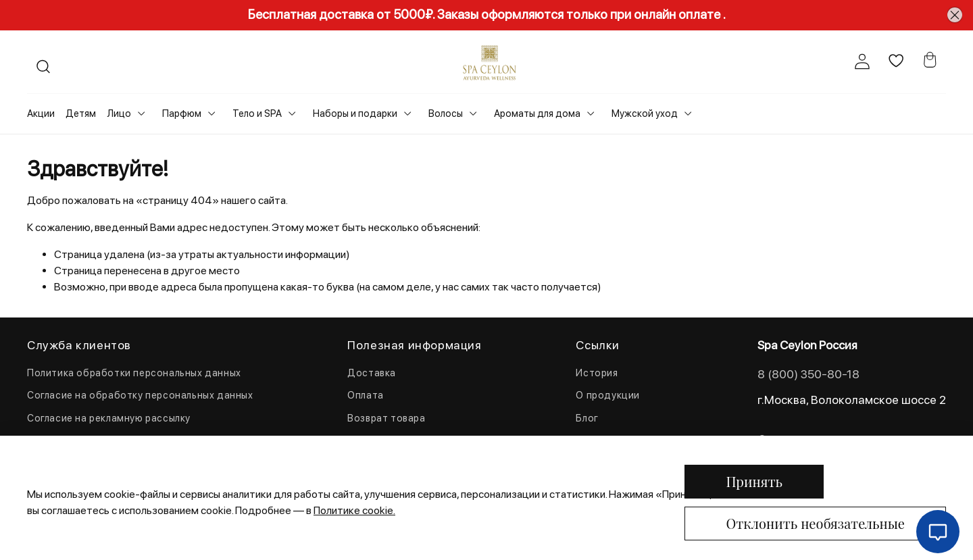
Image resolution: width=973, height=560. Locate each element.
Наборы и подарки (355, 113)
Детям (81, 113)
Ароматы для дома (537, 113)
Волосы (446, 113)
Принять (754, 481)
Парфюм (182, 113)
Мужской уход (645, 113)
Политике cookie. (354, 510)
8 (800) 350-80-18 (808, 374)
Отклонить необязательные (815, 523)
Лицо (119, 113)
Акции (41, 113)
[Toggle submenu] (141, 113)
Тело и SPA (257, 113)
